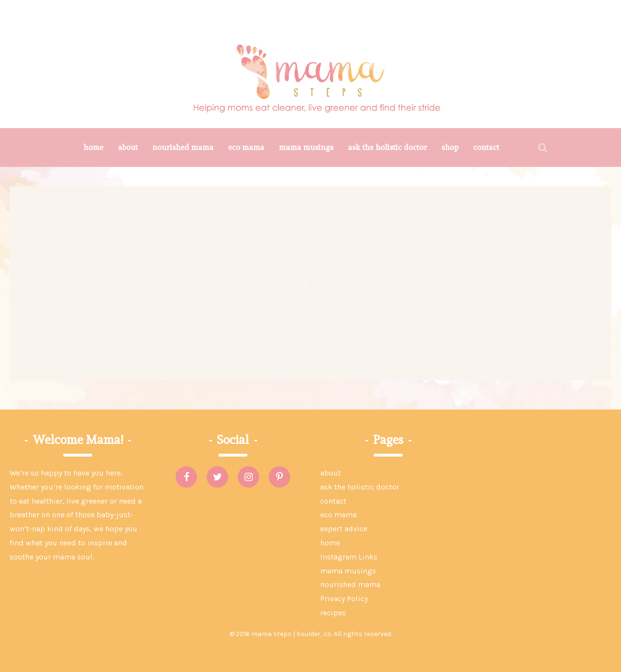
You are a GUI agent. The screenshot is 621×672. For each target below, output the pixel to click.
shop (450, 147)
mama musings (306, 147)
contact (486, 147)
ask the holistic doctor (387, 147)
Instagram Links (349, 557)
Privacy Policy (344, 598)
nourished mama (183, 147)
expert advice (344, 529)
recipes (333, 613)
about (128, 147)
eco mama (246, 147)
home (93, 147)
